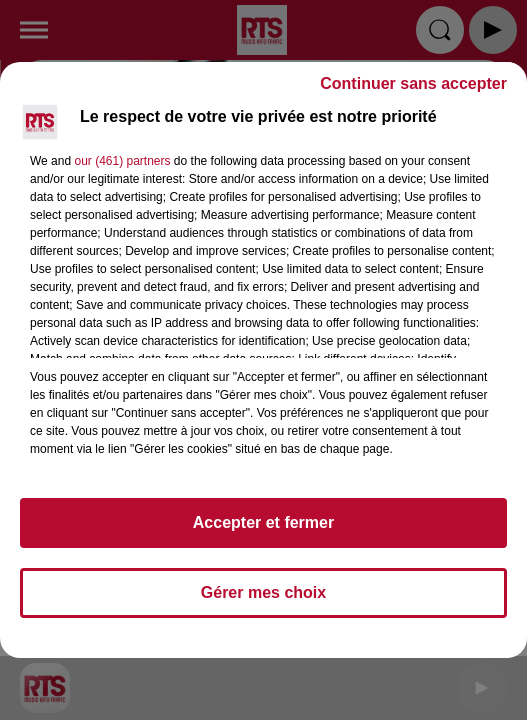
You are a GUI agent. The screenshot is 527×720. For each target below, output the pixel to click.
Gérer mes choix (263, 592)
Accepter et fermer (263, 522)
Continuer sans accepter (413, 83)
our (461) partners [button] (122, 161)
